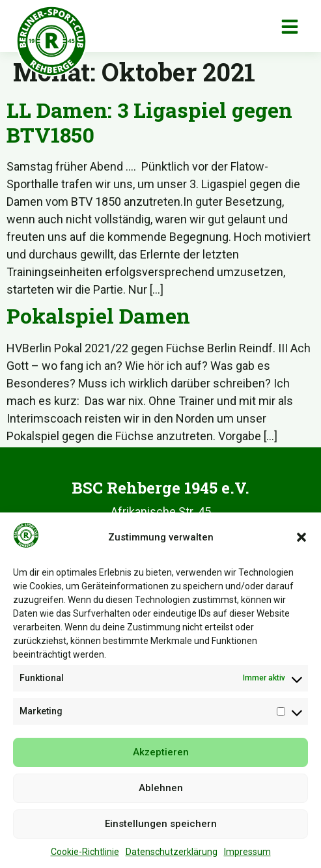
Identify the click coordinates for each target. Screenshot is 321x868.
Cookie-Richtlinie (85, 856)
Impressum (247, 856)
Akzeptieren (161, 756)
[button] (301, 541)
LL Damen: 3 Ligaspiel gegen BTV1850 (149, 122)
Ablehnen (161, 792)
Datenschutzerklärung (172, 856)
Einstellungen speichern (161, 828)
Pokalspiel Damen (98, 315)
